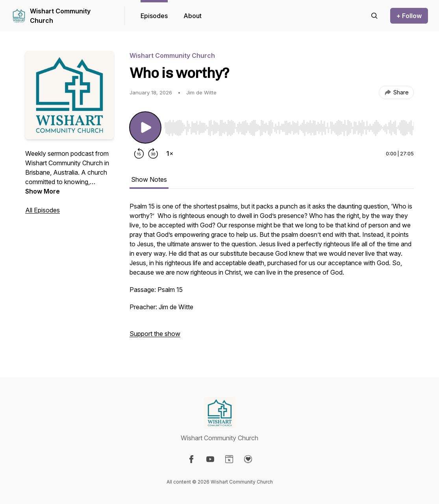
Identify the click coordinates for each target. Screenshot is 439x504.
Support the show (155, 334)
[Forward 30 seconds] (153, 153)
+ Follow (409, 16)
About (193, 16)
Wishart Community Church (60, 16)
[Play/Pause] (145, 127)
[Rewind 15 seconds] (139, 153)
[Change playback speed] (170, 153)
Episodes (154, 16)
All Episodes (43, 210)
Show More (43, 191)
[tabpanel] (272, 274)
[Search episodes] (374, 16)
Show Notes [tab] (149, 179)
